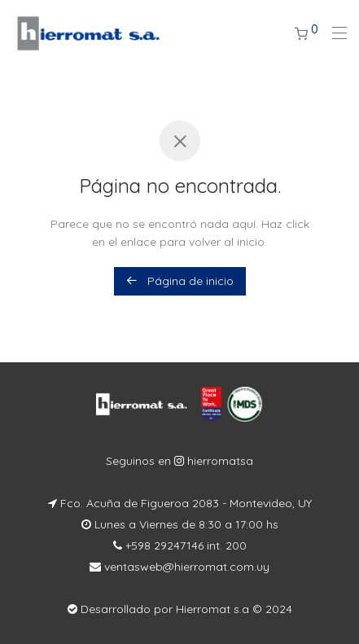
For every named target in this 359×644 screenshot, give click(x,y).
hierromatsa (219, 461)
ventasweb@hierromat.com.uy (185, 567)
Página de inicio (180, 281)
